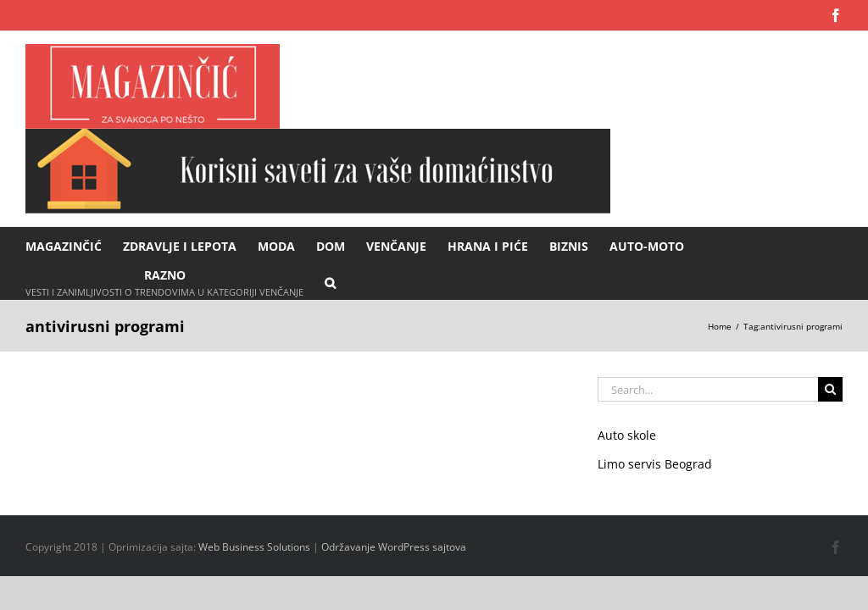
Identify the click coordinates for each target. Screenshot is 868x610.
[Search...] (708, 389)
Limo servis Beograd (655, 464)
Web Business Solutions (254, 547)
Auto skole (627, 435)
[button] (330, 282)
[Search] (830, 389)
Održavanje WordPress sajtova (394, 547)
